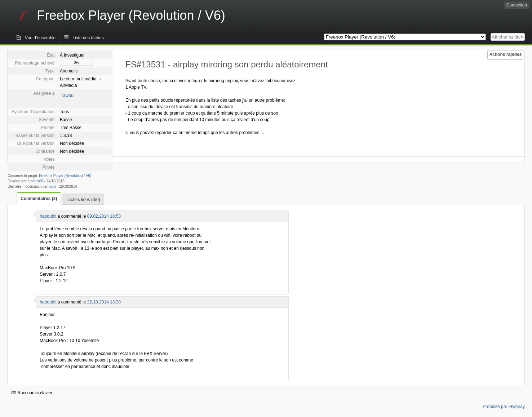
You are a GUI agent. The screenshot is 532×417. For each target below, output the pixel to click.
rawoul (68, 96)
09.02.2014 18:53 (104, 216)
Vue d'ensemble (40, 38)
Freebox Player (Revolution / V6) (65, 176)
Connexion (517, 5)
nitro (52, 187)
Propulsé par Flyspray (504, 407)
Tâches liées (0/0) (83, 200)
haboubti (48, 216)
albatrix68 (36, 181)
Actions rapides (505, 54)
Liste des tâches (88, 38)
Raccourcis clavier (32, 393)
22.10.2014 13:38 (104, 302)
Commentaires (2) (39, 199)
